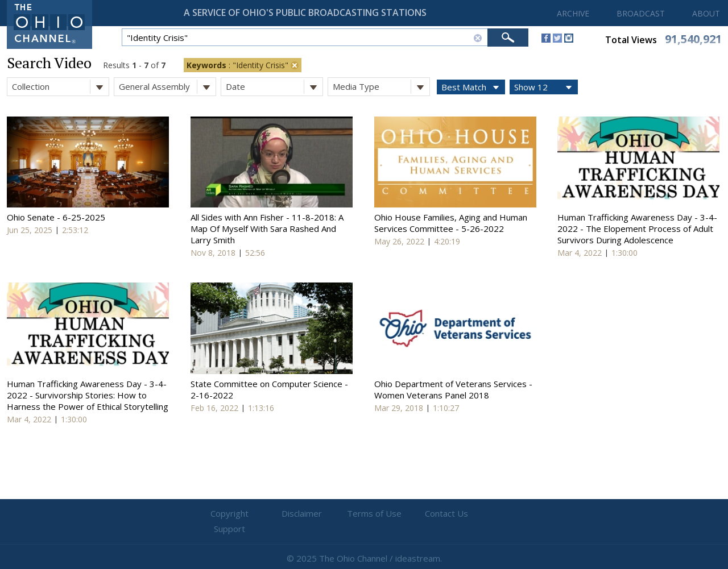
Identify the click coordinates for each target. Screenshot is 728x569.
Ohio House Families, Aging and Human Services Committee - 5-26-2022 (451, 223)
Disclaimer (296, 514)
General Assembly (167, 87)
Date (274, 87)
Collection (60, 87)
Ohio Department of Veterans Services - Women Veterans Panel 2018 (453, 389)
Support (501, 514)
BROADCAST (641, 13)
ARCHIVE (573, 13)
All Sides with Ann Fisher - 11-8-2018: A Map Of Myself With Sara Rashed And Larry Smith (267, 229)
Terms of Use (364, 514)
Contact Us (432, 514)
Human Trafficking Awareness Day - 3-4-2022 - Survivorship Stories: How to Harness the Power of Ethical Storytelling (88, 395)
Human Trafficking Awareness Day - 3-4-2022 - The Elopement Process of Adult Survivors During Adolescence (637, 229)
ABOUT (706, 13)
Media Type (381, 87)
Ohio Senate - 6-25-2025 (56, 217)
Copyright (228, 514)
